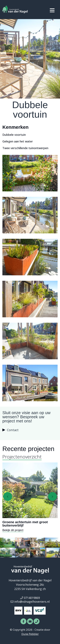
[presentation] (8, 497)
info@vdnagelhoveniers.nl (30, 602)
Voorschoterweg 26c (30, 585)
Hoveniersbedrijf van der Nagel (30, 580)
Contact (13, 430)
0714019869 (30, 598)
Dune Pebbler (30, 634)
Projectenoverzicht (22, 457)
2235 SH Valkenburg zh (30, 589)
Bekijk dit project (13, 530)
